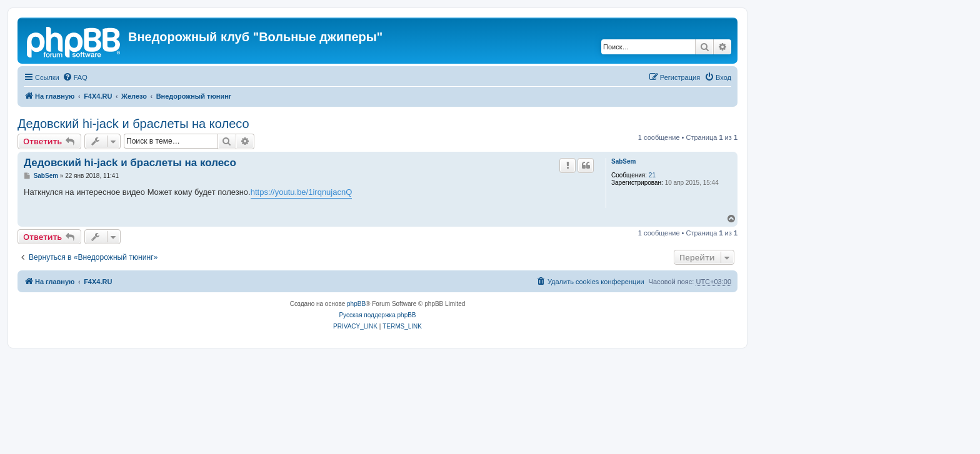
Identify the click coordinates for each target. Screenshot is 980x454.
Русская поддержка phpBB (377, 315)
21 (652, 175)
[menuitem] (75, 77)
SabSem (623, 161)
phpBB (356, 304)
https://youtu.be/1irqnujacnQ (302, 192)
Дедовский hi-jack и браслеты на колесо (133, 124)
